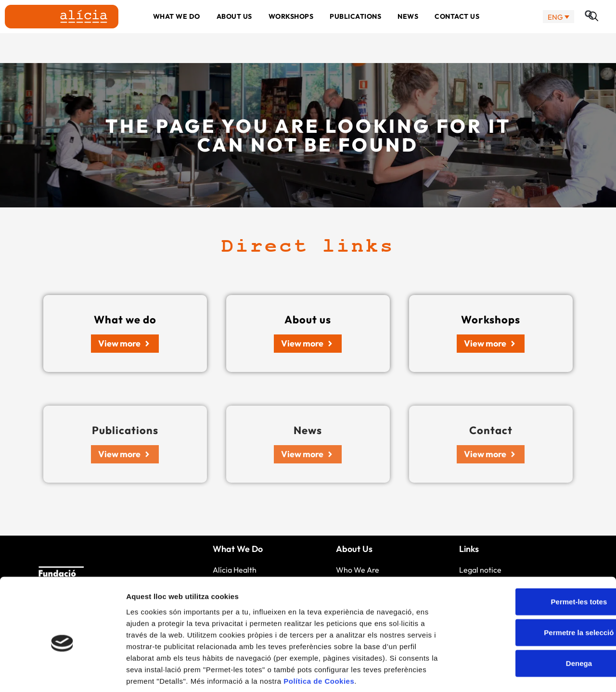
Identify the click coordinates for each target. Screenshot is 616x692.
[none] (558, 32)
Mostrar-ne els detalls (554, 673)
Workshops (291, 31)
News (408, 31)
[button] (593, 31)
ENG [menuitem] (555, 32)
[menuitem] (558, 32)
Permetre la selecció (535, 585)
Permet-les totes (536, 555)
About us (234, 31)
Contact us (457, 31)
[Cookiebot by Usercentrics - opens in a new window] (62, 673)
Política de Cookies (319, 634)
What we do (177, 31)
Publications (355, 31)
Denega (536, 616)
